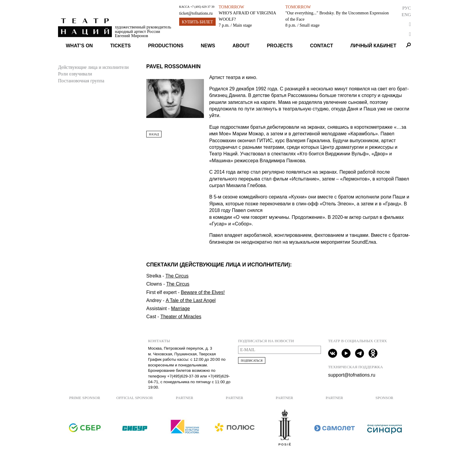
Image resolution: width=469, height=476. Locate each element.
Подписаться (252, 361)
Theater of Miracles (181, 317)
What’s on (79, 46)
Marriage (181, 309)
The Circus (177, 276)
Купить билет (197, 22)
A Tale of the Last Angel (191, 300)
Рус (407, 8)
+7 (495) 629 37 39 (202, 7)
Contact (321, 46)
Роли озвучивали (75, 74)
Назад (154, 134)
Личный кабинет (373, 46)
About (241, 46)
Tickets (120, 46)
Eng (406, 15)
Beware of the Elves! (203, 292)
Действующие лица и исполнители (93, 67)
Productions (166, 46)
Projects (280, 46)
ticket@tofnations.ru (196, 13)
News (208, 46)
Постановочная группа (81, 81)
